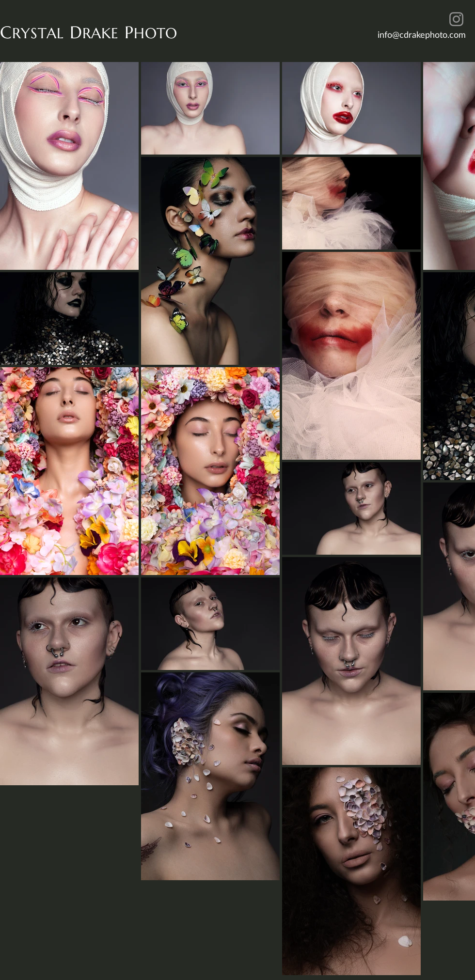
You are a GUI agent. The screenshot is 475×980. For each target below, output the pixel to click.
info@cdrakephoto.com (422, 34)
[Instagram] (456, 19)
